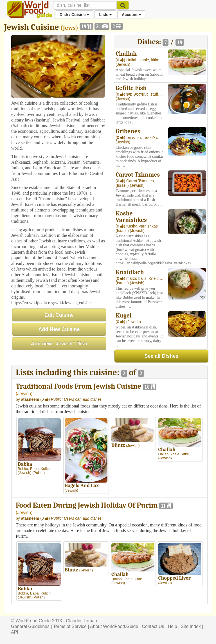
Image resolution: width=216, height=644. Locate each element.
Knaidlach (130, 272)
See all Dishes (161, 356)
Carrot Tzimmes (138, 175)
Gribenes (128, 131)
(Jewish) (123, 64)
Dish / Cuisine (74, 15)
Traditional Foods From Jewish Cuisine (78, 386)
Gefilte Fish (131, 88)
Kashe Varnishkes (131, 217)
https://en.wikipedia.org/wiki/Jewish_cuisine (51, 303)
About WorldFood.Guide (114, 626)
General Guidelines (30, 626)
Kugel (124, 316)
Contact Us (153, 626)
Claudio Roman (82, 621)
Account (131, 15)
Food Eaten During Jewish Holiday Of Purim (87, 505)
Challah (126, 54)
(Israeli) (123, 185)
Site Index (191, 626)
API (15, 632)
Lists (105, 15)
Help (173, 626)
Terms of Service (70, 626)
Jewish (24, 394)
